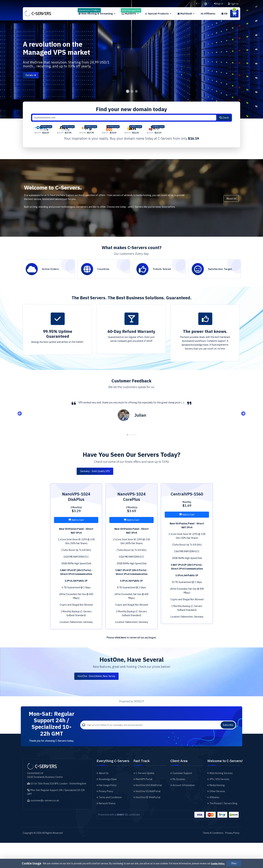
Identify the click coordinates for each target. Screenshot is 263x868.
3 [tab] (136, 103)
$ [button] (197, 4)
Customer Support (182, 798)
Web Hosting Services (221, 798)
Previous (20, 425)
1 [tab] (128, 103)
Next (243, 425)
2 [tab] (132, 103)
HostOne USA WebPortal (149, 810)
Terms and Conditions (110, 823)
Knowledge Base (108, 804)
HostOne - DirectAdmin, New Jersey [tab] (131, 687)
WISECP (139, 713)
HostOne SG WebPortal (148, 816)
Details (31, 75)
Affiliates (214, 823)
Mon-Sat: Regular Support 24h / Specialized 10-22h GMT (51, 742)
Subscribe (228, 743)
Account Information (184, 810)
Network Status (107, 829)
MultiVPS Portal (144, 804)
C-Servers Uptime (145, 798)
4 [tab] (136, 446)
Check (224, 129)
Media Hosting (217, 810)
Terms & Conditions (213, 858)
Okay (234, 863)
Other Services (217, 816)
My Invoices (179, 804)
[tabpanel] (131, 59)
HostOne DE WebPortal (148, 823)
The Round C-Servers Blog (223, 829)
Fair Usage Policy (108, 810)
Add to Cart (76, 546)
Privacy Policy (106, 816)
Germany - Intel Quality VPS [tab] (131, 482)
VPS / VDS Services (219, 804)
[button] (207, 4)
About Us (247, 209)
